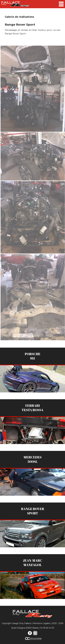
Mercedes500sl (33, 459)
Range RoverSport (33, 511)
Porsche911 (33, 356)
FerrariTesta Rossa (32, 408)
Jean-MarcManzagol (32, 563)
